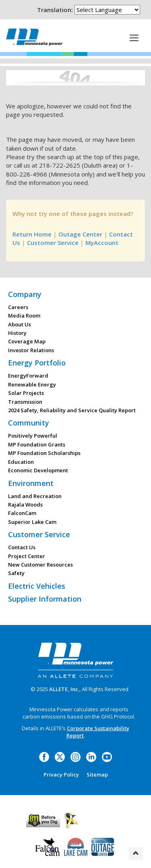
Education (21, 462)
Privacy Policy (61, 775)
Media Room (24, 316)
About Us (20, 324)
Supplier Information (45, 599)
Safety (16, 573)
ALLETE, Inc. (64, 689)
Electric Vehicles (37, 586)
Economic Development (38, 470)
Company (25, 294)
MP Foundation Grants (37, 444)
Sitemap (97, 775)
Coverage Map (27, 341)
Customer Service (53, 243)
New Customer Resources (40, 565)
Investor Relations (31, 350)
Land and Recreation (35, 496)
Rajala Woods (25, 505)
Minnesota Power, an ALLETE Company (34, 37)
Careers (18, 307)
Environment (31, 483)
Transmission (25, 402)
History (17, 333)
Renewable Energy (32, 384)
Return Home (32, 234)
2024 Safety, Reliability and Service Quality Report (72, 410)
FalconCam (22, 513)
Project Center (27, 556)
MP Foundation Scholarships (44, 453)
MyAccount (102, 243)
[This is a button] (134, 37)
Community (29, 423)
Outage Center (80, 234)
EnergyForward (28, 376)
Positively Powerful (33, 436)
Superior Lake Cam (32, 522)
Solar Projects (26, 393)
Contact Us (22, 547)
